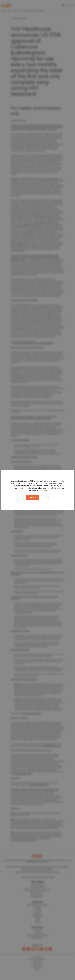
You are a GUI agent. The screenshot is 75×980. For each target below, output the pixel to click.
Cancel (47, 497)
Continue (32, 497)
